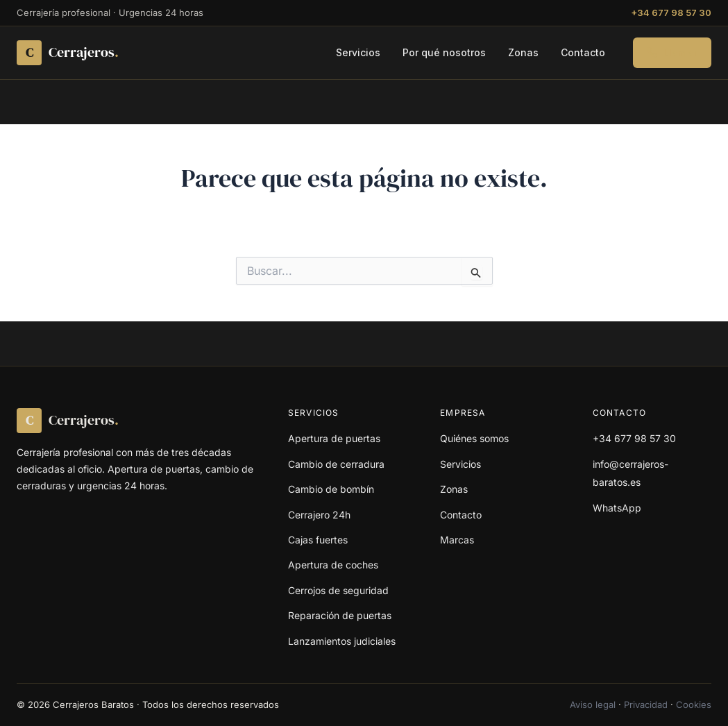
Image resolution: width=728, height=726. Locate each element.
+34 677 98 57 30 (671, 12)
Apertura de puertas (334, 438)
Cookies (694, 704)
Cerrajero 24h (319, 515)
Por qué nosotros (444, 52)
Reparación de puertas (340, 615)
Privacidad (646, 704)
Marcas (457, 540)
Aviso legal (593, 704)
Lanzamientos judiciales (342, 641)
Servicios (358, 52)
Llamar (672, 52)
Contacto (583, 52)
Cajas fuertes (318, 540)
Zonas (523, 52)
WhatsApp (617, 508)
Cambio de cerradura (336, 464)
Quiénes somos (474, 438)
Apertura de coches (333, 565)
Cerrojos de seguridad (338, 590)
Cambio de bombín (331, 489)
